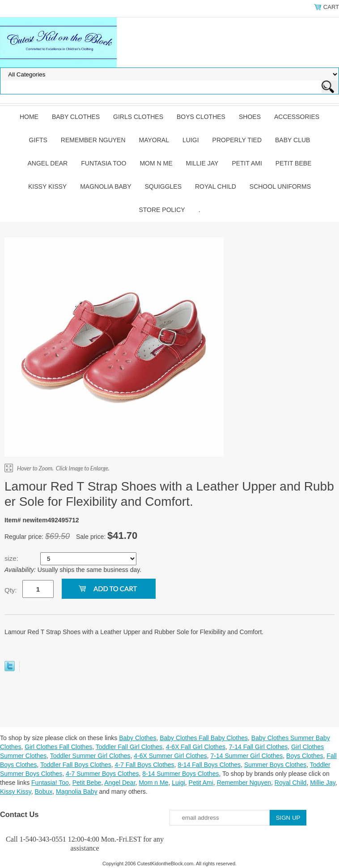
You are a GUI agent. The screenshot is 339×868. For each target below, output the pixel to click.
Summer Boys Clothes (275, 765)
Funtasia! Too (50, 783)
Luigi (191, 140)
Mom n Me (156, 163)
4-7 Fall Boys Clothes (145, 765)
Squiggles (163, 186)
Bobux (44, 792)
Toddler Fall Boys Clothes (76, 765)
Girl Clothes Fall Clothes (58, 747)
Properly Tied (237, 140)
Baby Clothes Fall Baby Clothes (204, 738)
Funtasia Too (104, 163)
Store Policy (162, 210)
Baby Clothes (76, 117)
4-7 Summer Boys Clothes (102, 774)
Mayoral (154, 140)
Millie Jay (202, 163)
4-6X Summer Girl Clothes (170, 756)
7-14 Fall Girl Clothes (258, 747)
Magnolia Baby (106, 186)
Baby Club (292, 140)
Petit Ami (247, 163)
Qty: (11, 590)
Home (29, 117)
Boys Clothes (201, 117)
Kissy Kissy (47, 186)
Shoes (250, 117)
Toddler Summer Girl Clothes (90, 756)
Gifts (38, 140)
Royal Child (216, 186)
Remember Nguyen (93, 140)
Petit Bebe (294, 163)
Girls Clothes (138, 117)
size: (12, 558)
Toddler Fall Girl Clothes (129, 747)
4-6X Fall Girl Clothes (196, 747)
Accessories (297, 117)
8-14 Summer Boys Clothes (180, 774)
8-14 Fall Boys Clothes (209, 765)
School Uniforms (280, 186)
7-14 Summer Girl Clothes (246, 756)
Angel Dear (48, 163)
